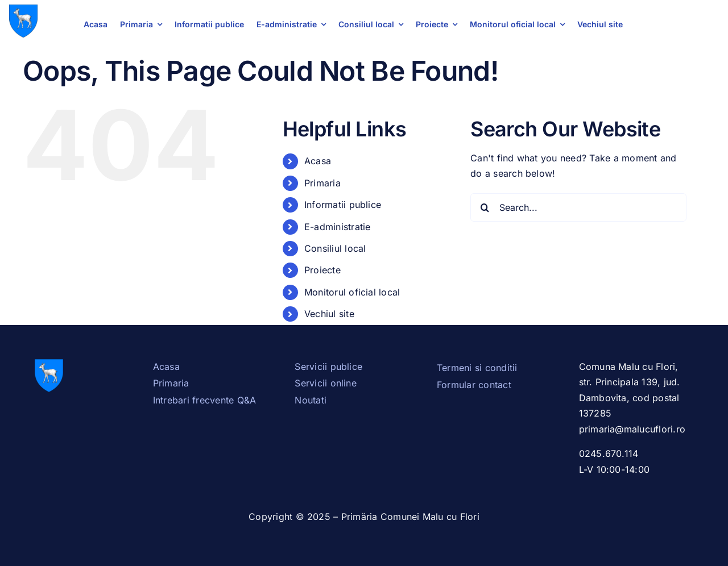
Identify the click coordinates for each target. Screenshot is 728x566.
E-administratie (338, 227)
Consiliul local (335, 248)
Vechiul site (329, 314)
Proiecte (322, 270)
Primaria (322, 183)
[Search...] (578, 207)
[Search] (485, 207)
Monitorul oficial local (352, 292)
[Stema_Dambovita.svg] (23, 9)
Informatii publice (343, 205)
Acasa (318, 161)
